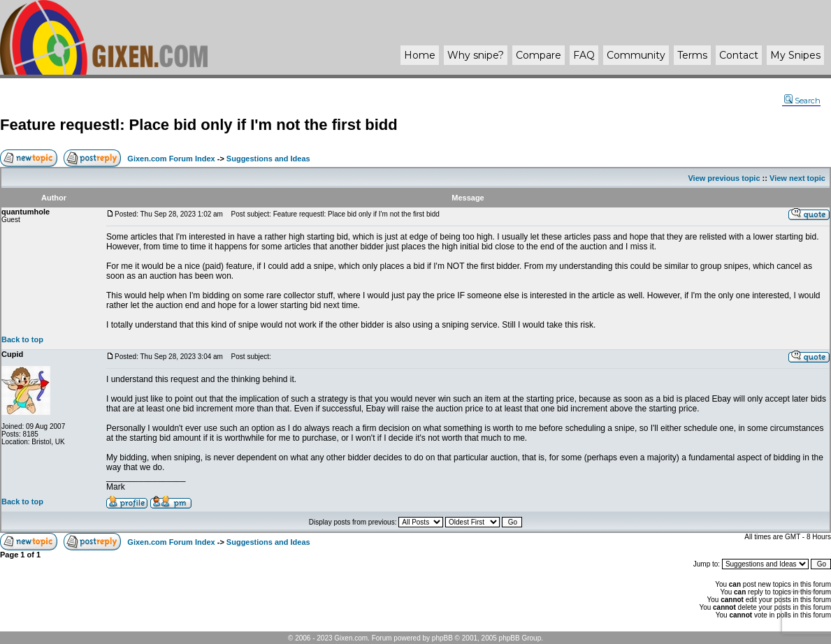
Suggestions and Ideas (268, 159)
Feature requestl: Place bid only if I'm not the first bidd (199, 125)
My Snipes (795, 55)
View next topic (797, 178)
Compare (539, 55)
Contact (739, 55)
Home (420, 55)
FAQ (584, 55)
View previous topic (724, 178)
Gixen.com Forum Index (171, 159)
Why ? (476, 55)
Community (636, 55)
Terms (692, 55)
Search (802, 101)
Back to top (22, 339)
